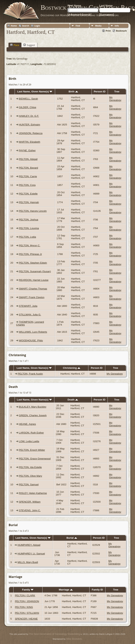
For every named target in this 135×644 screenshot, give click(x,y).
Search (26, 26)
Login (37, 26)
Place (15, 45)
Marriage (66, 590)
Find (78, 26)
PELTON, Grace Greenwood (35, 459)
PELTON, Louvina (29, 228)
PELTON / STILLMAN (27, 613)
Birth (73, 92)
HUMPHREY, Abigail (29, 545)
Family (28, 590)
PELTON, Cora (27, 185)
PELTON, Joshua (29, 220)
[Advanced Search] (79, 15)
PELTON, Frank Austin (30, 374)
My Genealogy (115, 99)
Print (108, 31)
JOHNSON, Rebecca (31, 133)
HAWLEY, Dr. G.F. (29, 116)
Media (98, 26)
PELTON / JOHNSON (27, 601)
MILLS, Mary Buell (28, 562)
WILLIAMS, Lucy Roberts (33, 332)
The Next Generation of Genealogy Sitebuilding (55, 634)
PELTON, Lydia (28, 237)
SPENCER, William (30, 502)
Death (73, 400)
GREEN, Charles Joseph (33, 415)
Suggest (29, 45)
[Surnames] (107, 15)
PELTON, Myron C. (30, 245)
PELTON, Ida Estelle (30, 467)
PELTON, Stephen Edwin (33, 263)
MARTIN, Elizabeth (30, 142)
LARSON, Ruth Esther (31, 433)
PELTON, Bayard (29, 168)
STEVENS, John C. (30, 510)
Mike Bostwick (74, 639)
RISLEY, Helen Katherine (33, 493)
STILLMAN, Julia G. (30, 315)
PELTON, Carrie (28, 176)
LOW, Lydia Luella (29, 441)
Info (117, 26)
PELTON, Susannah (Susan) (35, 271)
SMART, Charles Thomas (33, 289)
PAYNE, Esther (27, 150)
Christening (72, 368)
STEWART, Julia (28, 306)
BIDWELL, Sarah (28, 99)
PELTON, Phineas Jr (30, 254)
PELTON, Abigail (28, 159)
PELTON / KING (24, 607)
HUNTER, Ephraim (30, 125)
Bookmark (121, 31)
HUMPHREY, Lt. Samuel (31, 554)
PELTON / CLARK (25, 595)
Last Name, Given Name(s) (35, 92)
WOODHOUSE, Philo (31, 340)
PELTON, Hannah (29, 202)
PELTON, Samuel (29, 485)
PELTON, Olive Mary (31, 476)
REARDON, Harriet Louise (34, 280)
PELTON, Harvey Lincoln (33, 211)
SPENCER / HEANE (26, 619)
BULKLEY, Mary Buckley (33, 407)
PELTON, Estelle (28, 194)
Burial (72, 538)
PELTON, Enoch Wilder (32, 450)
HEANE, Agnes (27, 424)
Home (14, 26)
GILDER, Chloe (28, 107)
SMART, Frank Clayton (32, 297)
